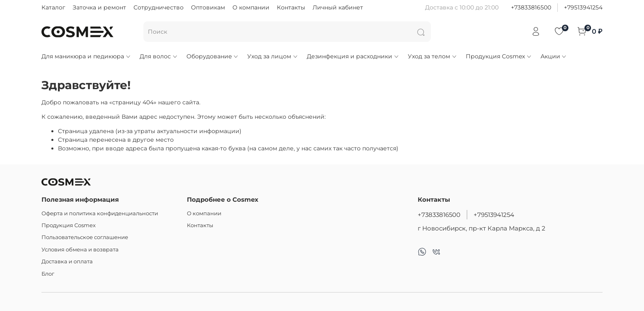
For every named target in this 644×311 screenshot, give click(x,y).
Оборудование (213, 56)
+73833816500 (531, 7)
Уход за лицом (273, 56)
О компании (251, 7)
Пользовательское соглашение (85, 237)
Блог (48, 274)
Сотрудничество (159, 7)
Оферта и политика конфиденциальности (100, 213)
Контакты (291, 7)
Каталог (53, 7)
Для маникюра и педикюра (86, 56)
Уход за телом (432, 56)
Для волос (159, 56)
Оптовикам (208, 7)
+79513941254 (583, 7)
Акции (554, 56)
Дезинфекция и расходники (353, 56)
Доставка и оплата (67, 261)
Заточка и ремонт (99, 7)
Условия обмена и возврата (80, 250)
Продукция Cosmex (499, 56)
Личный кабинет (338, 7)
